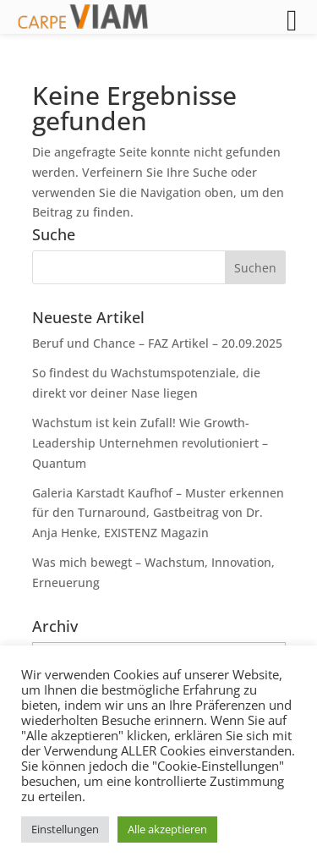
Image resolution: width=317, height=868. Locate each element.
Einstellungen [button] (65, 829)
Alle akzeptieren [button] (167, 829)
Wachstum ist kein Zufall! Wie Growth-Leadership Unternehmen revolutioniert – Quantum (150, 443)
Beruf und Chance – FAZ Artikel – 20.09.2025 (157, 343)
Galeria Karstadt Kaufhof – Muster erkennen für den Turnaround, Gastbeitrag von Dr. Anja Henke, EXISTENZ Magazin (158, 513)
